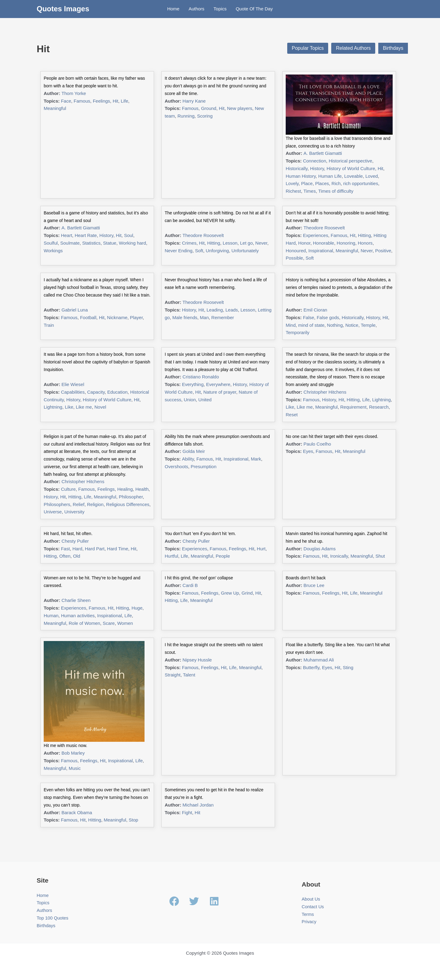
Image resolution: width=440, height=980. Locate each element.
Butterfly (311, 667)
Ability (188, 459)
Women (125, 623)
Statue (110, 243)
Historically (297, 168)
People (223, 556)
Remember (223, 317)
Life (124, 101)
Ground (209, 108)
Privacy (309, 922)
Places (322, 183)
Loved (372, 176)
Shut (380, 556)
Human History (301, 176)
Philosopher (131, 497)
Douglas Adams (319, 549)
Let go (247, 243)
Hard (77, 549)
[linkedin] (216, 901)
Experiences (315, 235)
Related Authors (353, 48)
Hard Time (117, 549)
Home (173, 9)
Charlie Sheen (76, 600)
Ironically (339, 556)
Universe (53, 512)
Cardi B (190, 585)
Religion (95, 504)
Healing (125, 489)
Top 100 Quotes (53, 918)
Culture (68, 489)
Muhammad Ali (319, 660)
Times (310, 191)
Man (204, 317)
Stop (133, 820)
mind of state (311, 325)
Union (190, 400)
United (205, 400)
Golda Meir (194, 451)
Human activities (78, 616)
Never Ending (179, 251)
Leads (232, 310)
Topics (220, 9)
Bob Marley (73, 753)
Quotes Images (63, 9)
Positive (383, 251)
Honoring (346, 243)
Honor (304, 243)
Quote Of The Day (254, 9)
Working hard (132, 243)
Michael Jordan (198, 805)
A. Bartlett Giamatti (323, 153)
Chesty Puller (75, 541)
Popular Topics (308, 48)
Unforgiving (217, 251)
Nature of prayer (220, 392)
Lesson (230, 243)
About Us (311, 899)
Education (117, 392)
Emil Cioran (315, 310)
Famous (82, 101)
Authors (196, 9)
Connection (314, 161)
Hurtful (171, 556)
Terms (308, 914)
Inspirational (321, 251)
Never (261, 243)
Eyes (308, 451)
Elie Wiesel (73, 384)
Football (88, 317)
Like (69, 407)
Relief (79, 504)
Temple (368, 325)
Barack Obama (77, 812)
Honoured (296, 251)
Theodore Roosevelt (203, 235)
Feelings (102, 101)
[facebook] (179, 901)
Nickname (117, 317)
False (308, 317)
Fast (65, 549)
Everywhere (218, 384)
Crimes (189, 243)
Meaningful (55, 108)
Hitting (214, 243)
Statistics (91, 243)
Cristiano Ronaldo (201, 377)
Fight (187, 812)
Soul (129, 235)
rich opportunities (361, 183)
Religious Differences (128, 504)
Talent (189, 675)
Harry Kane (194, 101)
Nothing (335, 325)
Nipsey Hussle (197, 660)
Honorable (323, 243)
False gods (328, 317)
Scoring (205, 116)
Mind (291, 325)
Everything (193, 384)
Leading (215, 310)
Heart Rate (86, 235)
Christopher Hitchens (325, 392)
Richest (293, 191)
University (75, 512)
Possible (294, 258)
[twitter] (199, 901)
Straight (173, 675)
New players (240, 108)
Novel (100, 407)
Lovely (292, 183)
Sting (348, 667)
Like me (84, 407)
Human (51, 616)
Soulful (51, 243)
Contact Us (313, 907)
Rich (336, 183)
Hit (116, 101)
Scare (109, 623)
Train (49, 325)
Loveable (354, 176)
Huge (137, 608)
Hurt (261, 549)
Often (65, 556)
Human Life (330, 176)
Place (307, 183)
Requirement (353, 407)
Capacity (96, 392)
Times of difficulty (336, 191)
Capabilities (73, 392)
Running (186, 116)
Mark (256, 459)
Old (77, 556)
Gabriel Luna (75, 310)
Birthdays (393, 48)
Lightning (53, 407)
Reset (292, 415)
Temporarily (298, 332)
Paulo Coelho (317, 444)
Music (75, 768)
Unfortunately (245, 251)
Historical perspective (351, 161)
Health (142, 489)
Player (136, 317)
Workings (53, 251)
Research (379, 407)
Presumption (204, 466)
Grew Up (230, 593)
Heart (66, 235)
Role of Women (84, 623)
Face (66, 101)
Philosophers (57, 504)
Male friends (185, 317)
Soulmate (70, 243)
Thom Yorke (74, 93)
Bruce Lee (314, 585)
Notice (352, 325)
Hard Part (95, 549)
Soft (199, 251)
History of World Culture (351, 168)
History (317, 168)
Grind (247, 593)
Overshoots (176, 466)
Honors (365, 243)
